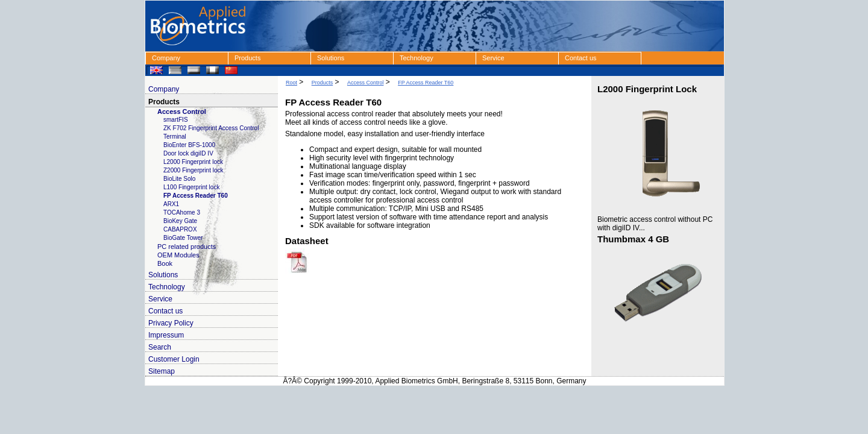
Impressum (166, 335)
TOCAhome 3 (182, 212)
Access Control (182, 112)
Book (165, 263)
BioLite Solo (179, 179)
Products (247, 58)
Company (166, 58)
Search (160, 347)
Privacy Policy (171, 323)
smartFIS (176, 120)
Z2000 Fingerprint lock (193, 170)
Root (291, 83)
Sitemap (162, 371)
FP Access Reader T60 (196, 196)
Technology (417, 58)
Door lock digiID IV (188, 153)
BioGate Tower (183, 238)
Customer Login (174, 359)
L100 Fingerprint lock (191, 187)
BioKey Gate (180, 221)
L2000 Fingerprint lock (193, 162)
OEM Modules (178, 255)
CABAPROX (180, 229)
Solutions (331, 58)
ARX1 (171, 204)
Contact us (581, 58)
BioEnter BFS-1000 (189, 145)
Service (493, 58)
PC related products (187, 247)
